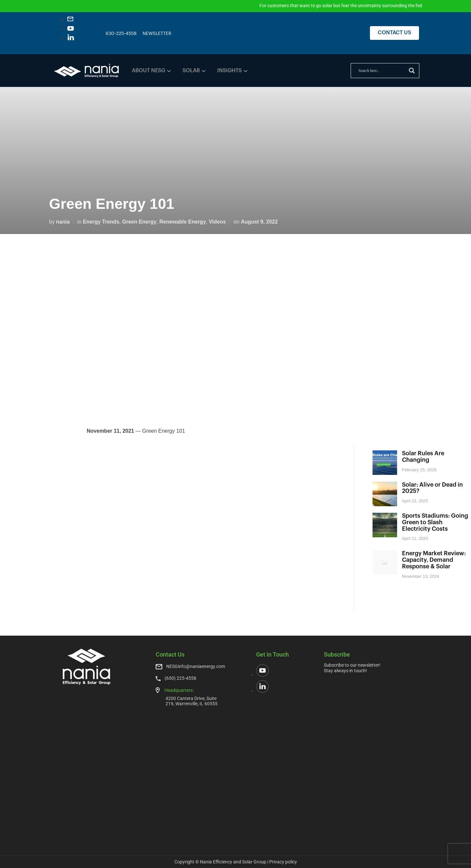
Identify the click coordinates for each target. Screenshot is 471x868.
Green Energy (139, 222)
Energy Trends (101, 222)
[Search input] (382, 71)
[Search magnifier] (412, 71)
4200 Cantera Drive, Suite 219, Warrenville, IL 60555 (192, 701)
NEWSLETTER (157, 34)
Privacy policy (283, 862)
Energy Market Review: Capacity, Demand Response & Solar (434, 560)
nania (63, 222)
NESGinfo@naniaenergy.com (196, 666)
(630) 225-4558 (180, 678)
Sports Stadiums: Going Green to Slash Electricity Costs (435, 522)
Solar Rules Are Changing (423, 457)
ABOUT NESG (151, 71)
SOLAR (194, 71)
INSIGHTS (232, 71)
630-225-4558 (121, 34)
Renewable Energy (183, 222)
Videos (217, 222)
